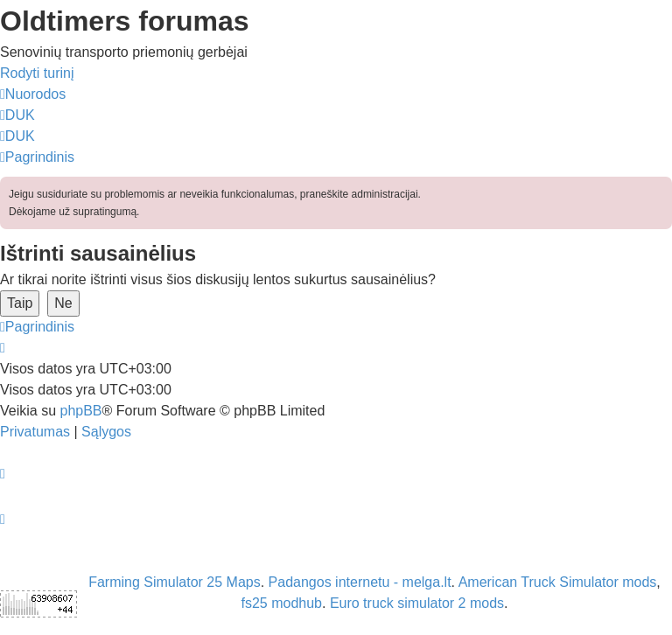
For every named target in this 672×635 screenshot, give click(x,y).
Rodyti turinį (37, 73)
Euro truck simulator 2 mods (417, 603)
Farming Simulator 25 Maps (175, 582)
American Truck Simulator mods (558, 582)
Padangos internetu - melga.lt (360, 582)
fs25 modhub (281, 603)
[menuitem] (17, 115)
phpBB (80, 411)
